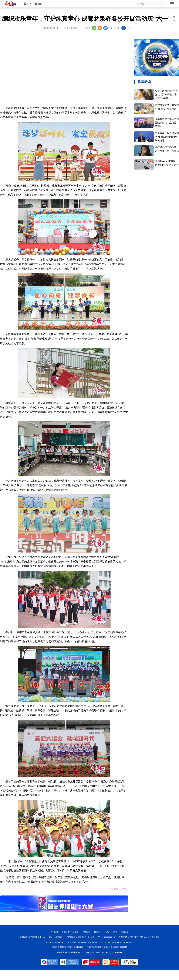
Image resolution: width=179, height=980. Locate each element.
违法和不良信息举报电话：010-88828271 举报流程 (139, 937)
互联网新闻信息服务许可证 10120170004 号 (86, 942)
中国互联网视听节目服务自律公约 (31, 937)
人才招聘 (86, 932)
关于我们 (54, 932)
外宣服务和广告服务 (70, 932)
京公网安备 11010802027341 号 (120, 942)
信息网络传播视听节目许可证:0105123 (68, 947)
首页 (26, 4)
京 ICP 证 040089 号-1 (55, 942)
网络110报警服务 (56, 937)
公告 (107, 932)
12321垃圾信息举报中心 (77, 937)
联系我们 (98, 932)
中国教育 (38, 4)
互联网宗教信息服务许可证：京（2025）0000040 (107, 947)
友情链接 (125, 932)
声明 (115, 932)
